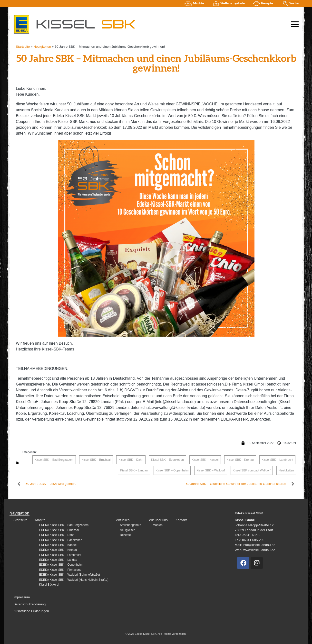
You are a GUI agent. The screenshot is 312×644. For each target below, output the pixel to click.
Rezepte (267, 3)
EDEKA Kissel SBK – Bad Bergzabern (64, 525)
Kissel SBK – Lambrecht (277, 460)
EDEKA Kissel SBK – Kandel (58, 545)
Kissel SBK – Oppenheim (172, 470)
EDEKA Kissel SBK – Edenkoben (61, 540)
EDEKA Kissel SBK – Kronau (58, 550)
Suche (294, 3)
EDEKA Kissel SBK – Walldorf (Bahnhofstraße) (69, 575)
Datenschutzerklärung (29, 604)
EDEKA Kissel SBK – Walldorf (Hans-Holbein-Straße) (74, 580)
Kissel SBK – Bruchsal (96, 460)
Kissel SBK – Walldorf (211, 470)
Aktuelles (123, 520)
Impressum (22, 597)
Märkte (198, 3)
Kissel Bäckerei (49, 585)
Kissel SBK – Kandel (205, 460)
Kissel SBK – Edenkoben (167, 460)
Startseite (23, 47)
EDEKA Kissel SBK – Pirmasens (60, 570)
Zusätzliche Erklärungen (31, 611)
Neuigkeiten (42, 47)
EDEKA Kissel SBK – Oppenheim (61, 565)
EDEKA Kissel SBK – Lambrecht (60, 555)
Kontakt (181, 520)
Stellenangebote (233, 3)
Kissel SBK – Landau (134, 470)
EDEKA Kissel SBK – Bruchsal (59, 530)
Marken (158, 525)
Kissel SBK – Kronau (240, 460)
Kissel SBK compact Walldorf (252, 470)
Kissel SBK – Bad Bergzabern (54, 460)
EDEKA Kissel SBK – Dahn (57, 535)
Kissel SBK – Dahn (131, 460)
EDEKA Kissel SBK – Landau (58, 560)
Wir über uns (158, 520)
